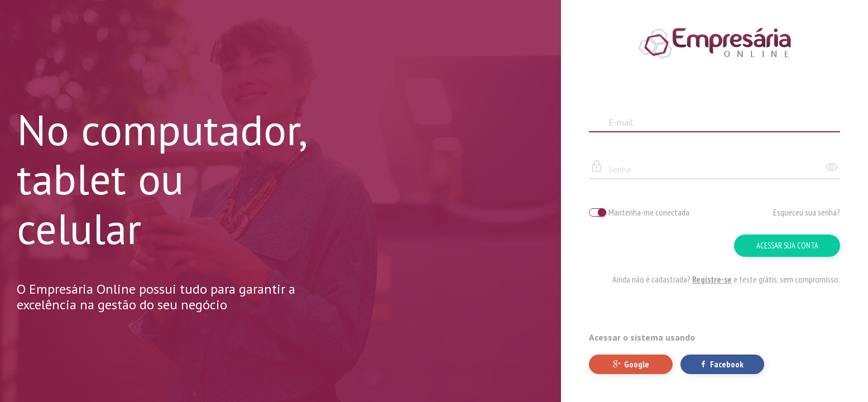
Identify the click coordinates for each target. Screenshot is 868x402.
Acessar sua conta (787, 245)
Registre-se (712, 279)
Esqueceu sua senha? (807, 212)
